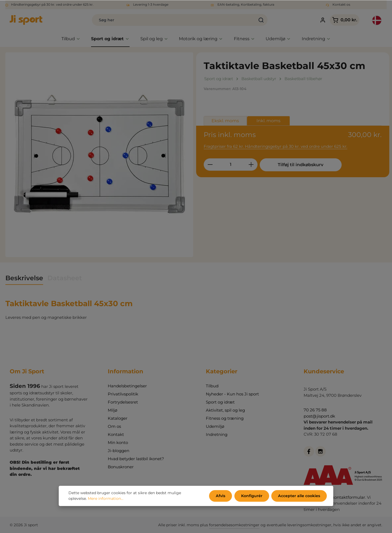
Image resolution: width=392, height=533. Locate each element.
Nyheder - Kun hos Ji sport (232, 394)
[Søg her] (174, 20)
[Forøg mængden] (251, 165)
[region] (99, 155)
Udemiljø (215, 426)
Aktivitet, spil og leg (225, 410)
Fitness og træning (225, 418)
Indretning (217, 434)
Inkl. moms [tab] (268, 121)
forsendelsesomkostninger (234, 525)
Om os (114, 426)
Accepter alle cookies (299, 496)
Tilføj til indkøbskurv (300, 165)
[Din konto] (323, 20)
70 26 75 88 (315, 410)
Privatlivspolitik (123, 394)
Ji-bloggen (119, 451)
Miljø (112, 410)
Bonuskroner (121, 467)
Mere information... (106, 499)
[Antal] (231, 165)
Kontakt (116, 434)
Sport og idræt (220, 402)
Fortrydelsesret (123, 402)
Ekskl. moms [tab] (225, 121)
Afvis (221, 496)
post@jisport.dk (319, 416)
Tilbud (212, 386)
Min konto (118, 443)
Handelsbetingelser (127, 386)
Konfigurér (252, 496)
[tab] (24, 278)
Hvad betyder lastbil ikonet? (136, 459)
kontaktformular (348, 497)
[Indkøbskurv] (345, 20)
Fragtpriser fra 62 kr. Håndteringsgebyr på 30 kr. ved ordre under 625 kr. (275, 146)
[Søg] (261, 20)
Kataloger (118, 418)
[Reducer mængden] (210, 165)
